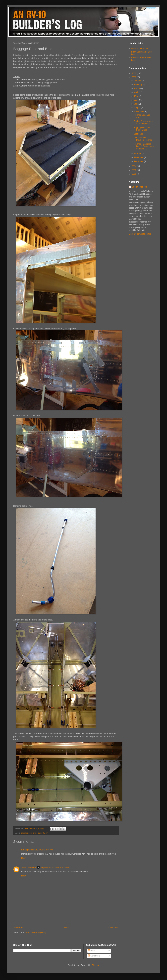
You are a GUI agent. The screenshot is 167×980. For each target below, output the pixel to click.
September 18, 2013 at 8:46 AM (39, 850)
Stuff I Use (138, 134)
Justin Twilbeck (29, 868)
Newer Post (19, 928)
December (139, 161)
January (138, 81)
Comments (94, 956)
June (137, 100)
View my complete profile (140, 234)
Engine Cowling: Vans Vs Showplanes (143, 122)
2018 (134, 174)
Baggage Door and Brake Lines (142, 129)
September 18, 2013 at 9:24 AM (55, 868)
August (138, 108)
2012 (134, 73)
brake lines (37, 833)
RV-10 (45, 833)
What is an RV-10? (140, 49)
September (139, 112)
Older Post (113, 928)
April (137, 92)
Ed (23, 850)
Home (66, 928)
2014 (134, 166)
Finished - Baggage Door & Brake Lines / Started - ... (144, 146)
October (138, 154)
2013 (134, 77)
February (139, 84)
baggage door (26, 833)
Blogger (95, 965)
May (136, 96)
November (139, 157)
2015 (134, 170)
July (136, 104)
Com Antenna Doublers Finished (143, 139)
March (137, 88)
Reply (24, 858)
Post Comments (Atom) (36, 932)
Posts (92, 951)
